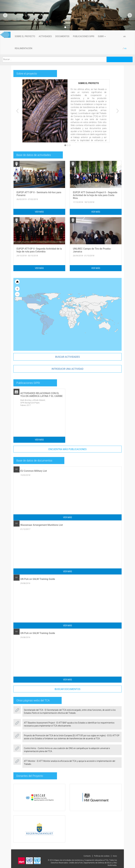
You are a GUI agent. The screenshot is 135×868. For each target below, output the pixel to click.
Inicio (115, 856)
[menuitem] (81, 311)
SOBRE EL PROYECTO (25, 36)
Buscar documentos (68, 689)
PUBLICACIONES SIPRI (84, 36)
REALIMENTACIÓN (23, 48)
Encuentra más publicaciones (67, 449)
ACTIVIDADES (45, 36)
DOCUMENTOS (62, 36)
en (125, 36)
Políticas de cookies (102, 856)
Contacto (87, 856)
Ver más (39, 212)
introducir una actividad (67, 369)
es (125, 48)
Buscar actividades (67, 357)
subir (102, 36)
